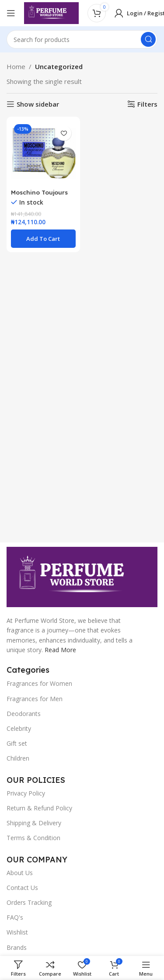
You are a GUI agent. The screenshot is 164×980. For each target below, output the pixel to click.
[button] (43, 239)
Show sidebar (38, 104)
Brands (17, 947)
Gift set (17, 743)
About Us (20, 873)
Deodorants (24, 714)
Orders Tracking (29, 902)
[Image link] (82, 576)
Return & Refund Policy (39, 808)
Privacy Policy (26, 793)
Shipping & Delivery (34, 823)
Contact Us (22, 888)
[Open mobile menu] (11, 13)
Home (16, 66)
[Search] (82, 39)
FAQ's (15, 917)
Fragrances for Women (39, 683)
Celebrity (19, 728)
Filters (147, 104)
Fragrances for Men (35, 699)
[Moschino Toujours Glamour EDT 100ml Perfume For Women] (43, 153)
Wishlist (17, 932)
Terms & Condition (33, 838)
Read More (60, 650)
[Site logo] (51, 12)
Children (18, 758)
